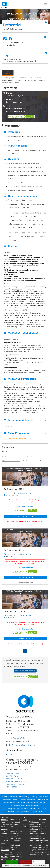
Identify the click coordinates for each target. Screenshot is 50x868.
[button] (25, 247)
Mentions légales (27, 800)
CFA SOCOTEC (11, 787)
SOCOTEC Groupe (13, 773)
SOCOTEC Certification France (17, 782)
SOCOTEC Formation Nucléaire (17, 779)
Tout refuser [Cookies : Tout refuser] (25, 862)
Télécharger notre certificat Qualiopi (18, 797)
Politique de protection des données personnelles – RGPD (26, 801)
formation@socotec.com (24, 745)
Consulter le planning (24, 493)
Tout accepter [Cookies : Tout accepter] (12, 862)
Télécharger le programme (16, 439)
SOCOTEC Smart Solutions (16, 784)
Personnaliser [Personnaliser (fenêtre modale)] (39, 862)
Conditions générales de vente (25, 806)
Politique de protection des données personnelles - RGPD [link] (25, 865)
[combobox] (11, 460)
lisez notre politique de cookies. (26, 822)
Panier (9, 755)
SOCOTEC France (12, 776)
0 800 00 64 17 (18, 738)
